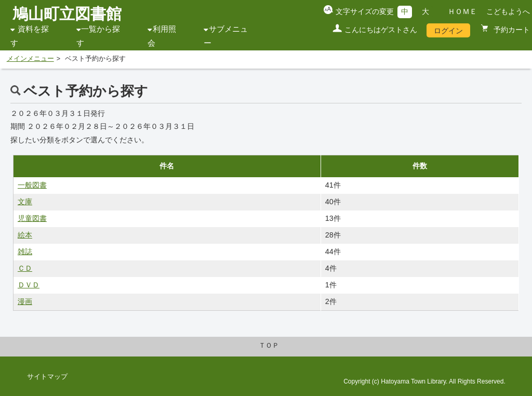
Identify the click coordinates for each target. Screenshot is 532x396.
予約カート (511, 30)
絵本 (25, 235)
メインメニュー (30, 59)
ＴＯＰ (269, 346)
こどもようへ (508, 11)
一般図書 (32, 185)
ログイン (448, 31)
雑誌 (25, 252)
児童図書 (32, 218)
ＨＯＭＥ (462, 11)
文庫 (25, 202)
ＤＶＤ (29, 285)
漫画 (25, 301)
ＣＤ (25, 268)
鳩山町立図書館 (67, 14)
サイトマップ (47, 377)
